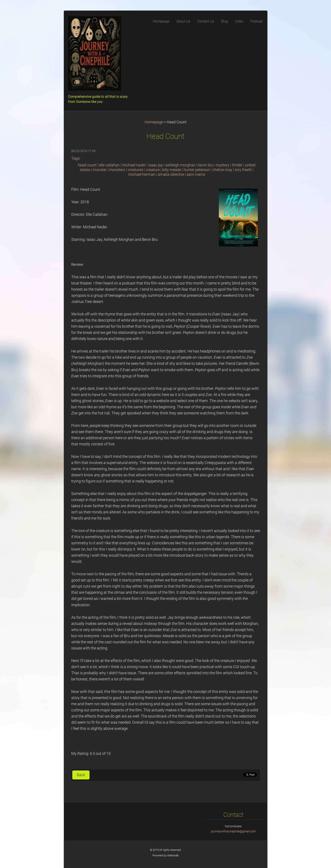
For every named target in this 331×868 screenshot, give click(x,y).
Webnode (173, 855)
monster (100, 170)
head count (87, 165)
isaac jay (156, 165)
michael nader (134, 165)
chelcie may (222, 170)
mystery (223, 165)
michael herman (142, 174)
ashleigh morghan (180, 165)
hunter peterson (197, 170)
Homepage (154, 122)
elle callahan (109, 165)
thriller (237, 165)
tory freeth (243, 170)
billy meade (172, 170)
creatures (135, 170)
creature (153, 170)
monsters (117, 170)
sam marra (196, 174)
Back (81, 775)
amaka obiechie (171, 174)
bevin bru (206, 165)
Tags (75, 158)
